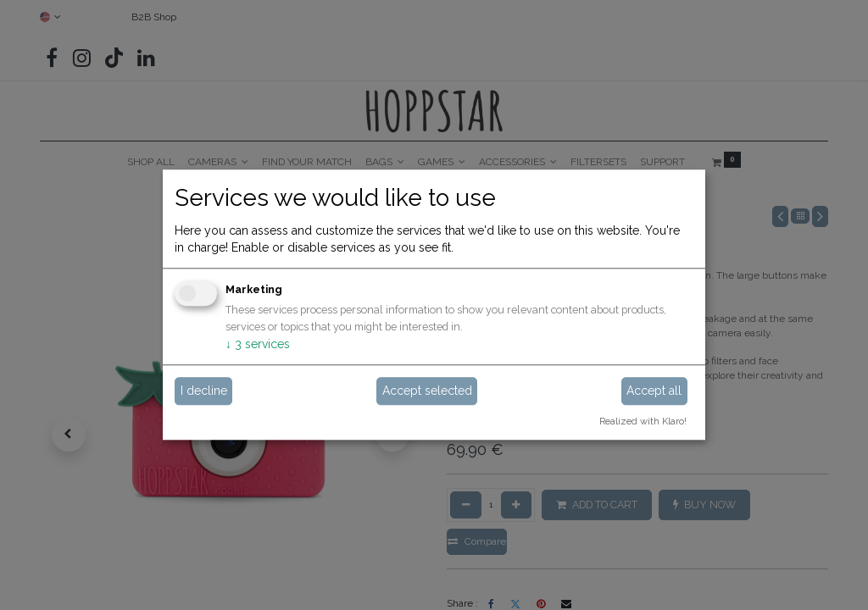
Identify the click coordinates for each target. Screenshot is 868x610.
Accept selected (427, 391)
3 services (258, 344)
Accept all (654, 391)
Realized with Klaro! (643, 421)
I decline (204, 391)
